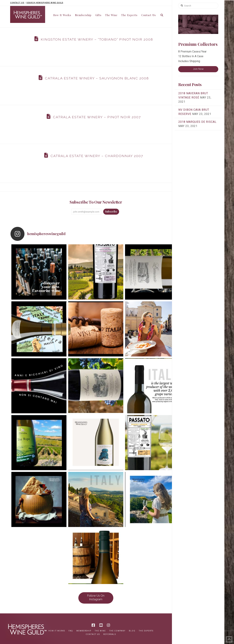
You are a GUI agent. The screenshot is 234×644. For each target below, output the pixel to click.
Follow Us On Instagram (96, 597)
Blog (132, 631)
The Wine (100, 631)
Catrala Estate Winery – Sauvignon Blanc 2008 (97, 78)
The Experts (146, 631)
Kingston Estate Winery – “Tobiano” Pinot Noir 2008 (97, 39)
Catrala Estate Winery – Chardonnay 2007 (97, 156)
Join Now (198, 69)
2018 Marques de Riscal (197, 122)
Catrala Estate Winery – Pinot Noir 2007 (97, 117)
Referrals (110, 634)
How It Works (57, 631)
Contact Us (93, 634)
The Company (117, 631)
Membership (84, 631)
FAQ (71, 631)
